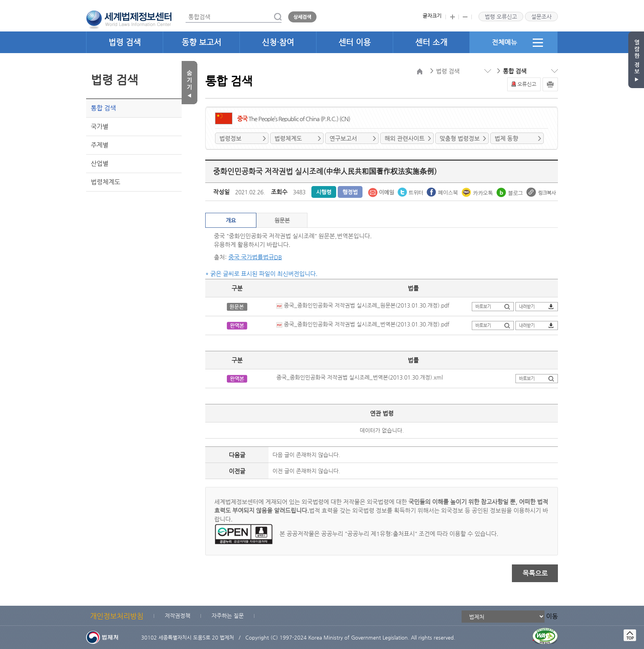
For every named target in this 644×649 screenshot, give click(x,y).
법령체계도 (106, 182)
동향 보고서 (201, 42)
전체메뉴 (517, 42)
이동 (552, 616)
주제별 (100, 145)
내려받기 (527, 307)
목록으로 (535, 573)
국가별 (100, 126)
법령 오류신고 (501, 17)
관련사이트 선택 (0, 0)
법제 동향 (506, 138)
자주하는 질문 (228, 616)
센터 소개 (431, 42)
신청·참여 (278, 42)
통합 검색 (103, 108)
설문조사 (541, 17)
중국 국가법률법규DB (255, 257)
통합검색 (186, 11)
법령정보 (230, 138)
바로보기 (483, 307)
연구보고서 (343, 138)
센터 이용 (355, 42)
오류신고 (527, 84)
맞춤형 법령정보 (460, 138)
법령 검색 (125, 42)
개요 (231, 220)
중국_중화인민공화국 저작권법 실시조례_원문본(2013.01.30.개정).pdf (363, 305)
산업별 (100, 163)
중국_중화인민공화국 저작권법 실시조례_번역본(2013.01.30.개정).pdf (363, 324)
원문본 (282, 220)
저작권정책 (178, 616)
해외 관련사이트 (405, 138)
